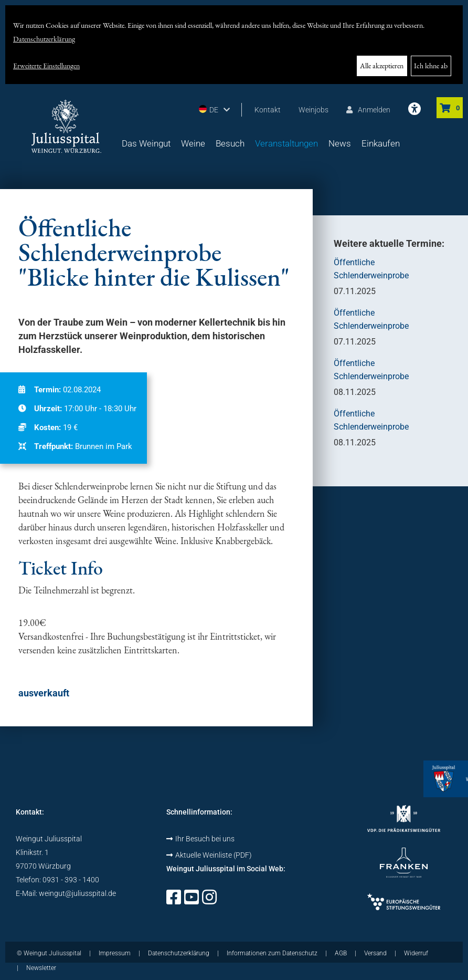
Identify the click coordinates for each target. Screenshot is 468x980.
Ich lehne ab (431, 66)
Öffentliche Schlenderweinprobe (371, 269)
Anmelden (368, 110)
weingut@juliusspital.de (77, 893)
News (340, 143)
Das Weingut (146, 143)
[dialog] (234, 45)
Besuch (230, 143)
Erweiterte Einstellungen (46, 66)
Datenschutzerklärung (44, 39)
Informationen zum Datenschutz (272, 953)
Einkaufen (381, 143)
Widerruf (416, 953)
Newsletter (41, 968)
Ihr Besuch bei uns (200, 839)
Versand (375, 953)
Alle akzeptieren (382, 66)
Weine (193, 143)
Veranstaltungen (286, 143)
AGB (341, 953)
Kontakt (268, 110)
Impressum (115, 953)
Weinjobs (313, 110)
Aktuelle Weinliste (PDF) (209, 855)
